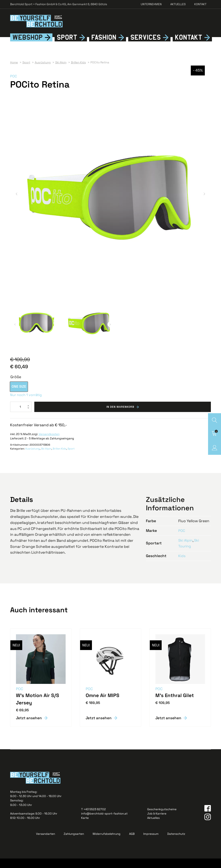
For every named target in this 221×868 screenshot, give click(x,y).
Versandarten (46, 843)
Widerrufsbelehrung (107, 843)
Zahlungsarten (74, 843)
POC (14, 85)
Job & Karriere (157, 823)
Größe (16, 386)
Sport (67, 46)
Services (146, 46)
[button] (17, 203)
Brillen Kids (59, 458)
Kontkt (189, 47)
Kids (182, 565)
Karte (85, 827)
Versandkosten (49, 443)
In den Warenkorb (120, 416)
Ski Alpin (46, 458)
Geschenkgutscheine (162, 819)
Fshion (104, 47)
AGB (132, 843)
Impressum (151, 843)
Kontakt (200, 4)
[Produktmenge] (21, 416)
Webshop (28, 46)
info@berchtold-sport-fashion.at (104, 823)
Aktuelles (178, 4)
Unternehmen (151, 4)
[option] (19, 396)
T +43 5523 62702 (93, 819)
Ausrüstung (32, 458)
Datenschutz (176, 843)
